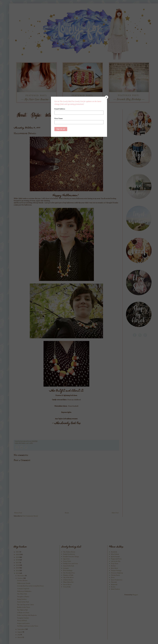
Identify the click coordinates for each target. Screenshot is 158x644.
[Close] (106, 97)
